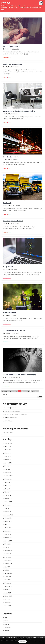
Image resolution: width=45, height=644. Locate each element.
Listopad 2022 (8, 541)
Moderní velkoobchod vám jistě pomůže (15, 414)
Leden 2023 (8, 534)
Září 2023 (7, 508)
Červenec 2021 (9, 573)
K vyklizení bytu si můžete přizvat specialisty (19, 111)
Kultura (15, 160)
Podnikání (16, 114)
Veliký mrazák (8, 267)
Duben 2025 (8, 447)
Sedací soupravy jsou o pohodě (14, 331)
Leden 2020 (8, 593)
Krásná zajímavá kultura (12, 157)
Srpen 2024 (8, 473)
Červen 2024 (8, 479)
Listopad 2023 (8, 502)
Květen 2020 (8, 586)
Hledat (5, 395)
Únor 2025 (7, 453)
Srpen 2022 (8, 547)
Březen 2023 (8, 528)
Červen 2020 (8, 583)
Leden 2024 (8, 495)
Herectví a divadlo (9, 313)
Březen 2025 (8, 450)
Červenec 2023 (9, 515)
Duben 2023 (8, 525)
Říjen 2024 (7, 466)
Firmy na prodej (9, 421)
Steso (6, 3)
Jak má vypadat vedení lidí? (13, 221)
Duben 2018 (8, 606)
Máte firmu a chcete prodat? (12, 411)
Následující (35, 391)
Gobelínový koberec (10, 408)
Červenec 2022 (9, 551)
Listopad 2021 (8, 564)
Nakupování (15, 49)
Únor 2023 (7, 531)
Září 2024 (7, 469)
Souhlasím (23, 641)
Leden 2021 (7, 580)
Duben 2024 (8, 486)
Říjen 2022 (7, 544)
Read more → (7, 58)
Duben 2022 (8, 557)
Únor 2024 (7, 492)
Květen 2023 (8, 521)
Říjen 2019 (7, 599)
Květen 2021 (8, 577)
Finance (7, 624)
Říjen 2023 (7, 505)
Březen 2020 (8, 590)
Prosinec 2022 (8, 538)
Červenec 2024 (9, 476)
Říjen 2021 (7, 567)
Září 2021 (7, 570)
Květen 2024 (8, 482)
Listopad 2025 (8, 443)
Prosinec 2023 (8, 499)
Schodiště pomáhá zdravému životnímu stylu (19, 375)
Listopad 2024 (8, 463)
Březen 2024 (8, 489)
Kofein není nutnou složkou (12, 64)
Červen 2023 (8, 518)
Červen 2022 (8, 554)
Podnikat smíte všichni (11, 418)
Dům (6, 618)
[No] (43, 640)
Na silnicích (7, 203)
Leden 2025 (8, 456)
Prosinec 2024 (8, 460)
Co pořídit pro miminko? (11, 46)
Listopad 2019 (8, 596)
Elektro (15, 269)
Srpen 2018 (8, 603)
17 (29, 391)
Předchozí (5, 391)
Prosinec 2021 (8, 560)
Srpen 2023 (8, 512)
